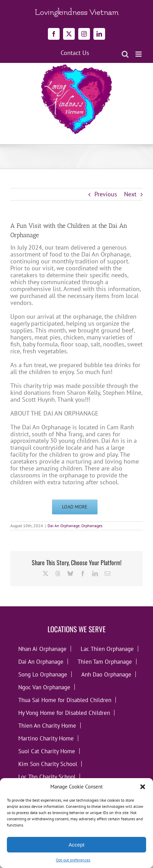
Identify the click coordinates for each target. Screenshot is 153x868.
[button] (143, 787)
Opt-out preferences (73, 860)
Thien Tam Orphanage (105, 661)
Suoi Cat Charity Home (47, 751)
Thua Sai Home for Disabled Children (65, 700)
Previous (106, 194)
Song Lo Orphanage (43, 674)
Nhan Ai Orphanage (42, 649)
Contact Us (75, 53)
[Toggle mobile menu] (139, 54)
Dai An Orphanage (64, 526)
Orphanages (92, 526)
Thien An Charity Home (47, 725)
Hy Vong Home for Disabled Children (64, 713)
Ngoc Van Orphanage (44, 687)
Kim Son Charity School (48, 764)
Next (130, 194)
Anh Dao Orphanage (106, 674)
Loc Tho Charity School (47, 777)
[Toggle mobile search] (125, 54)
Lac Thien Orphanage (107, 649)
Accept (76, 845)
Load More (75, 507)
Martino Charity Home (46, 738)
